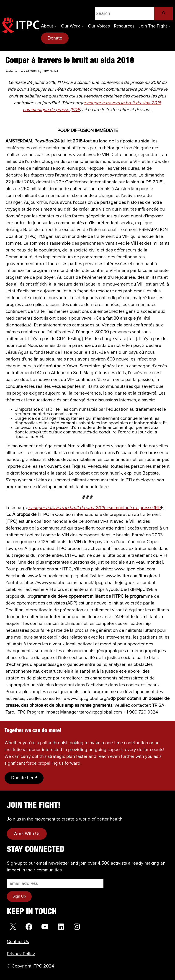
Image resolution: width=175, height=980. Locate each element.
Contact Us (18, 942)
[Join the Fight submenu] (170, 26)
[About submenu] (56, 26)
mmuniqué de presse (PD (95, 508)
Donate (55, 38)
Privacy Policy (21, 954)
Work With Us (27, 834)
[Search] (163, 14)
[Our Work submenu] (82, 26)
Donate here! (24, 778)
